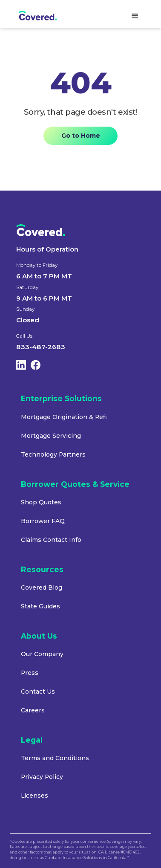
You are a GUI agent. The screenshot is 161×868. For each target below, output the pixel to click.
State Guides (40, 606)
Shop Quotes (41, 502)
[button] (135, 16)
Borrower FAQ (43, 521)
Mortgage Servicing (51, 436)
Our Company (42, 654)
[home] (44, 16)
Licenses (34, 796)
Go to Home (81, 136)
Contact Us (38, 692)
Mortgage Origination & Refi (64, 417)
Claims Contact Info (51, 540)
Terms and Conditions (55, 758)
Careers (33, 710)
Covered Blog (42, 587)
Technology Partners (53, 454)
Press (30, 673)
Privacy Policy (42, 777)
